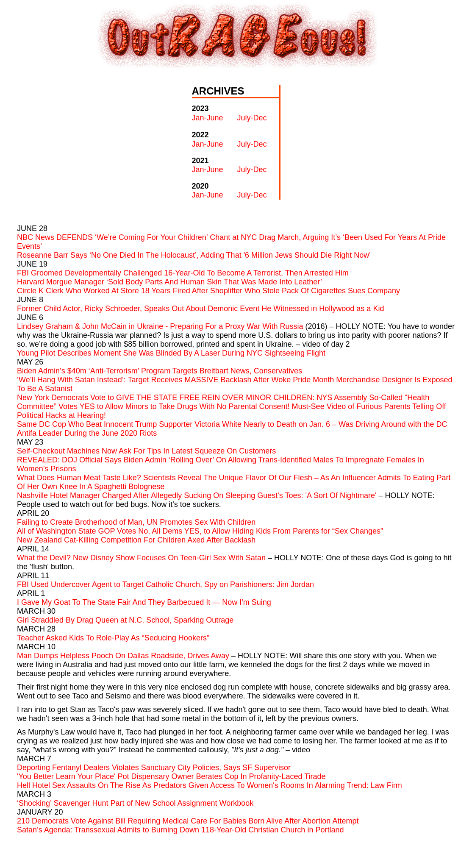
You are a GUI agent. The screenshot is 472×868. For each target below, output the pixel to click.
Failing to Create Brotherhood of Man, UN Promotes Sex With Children (136, 522)
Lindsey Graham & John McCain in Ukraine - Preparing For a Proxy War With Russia (160, 326)
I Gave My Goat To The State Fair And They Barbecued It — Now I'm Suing (144, 602)
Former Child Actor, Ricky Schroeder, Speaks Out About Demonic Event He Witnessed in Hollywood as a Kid (200, 309)
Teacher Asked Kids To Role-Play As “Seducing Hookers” (113, 638)
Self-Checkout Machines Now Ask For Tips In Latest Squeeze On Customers (146, 451)
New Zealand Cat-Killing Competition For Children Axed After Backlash (136, 540)
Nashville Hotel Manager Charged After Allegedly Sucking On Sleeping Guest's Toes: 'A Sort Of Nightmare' (197, 495)
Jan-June (208, 118)
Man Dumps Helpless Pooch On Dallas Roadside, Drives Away (123, 656)
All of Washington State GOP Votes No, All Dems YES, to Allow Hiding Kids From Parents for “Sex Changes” (200, 531)
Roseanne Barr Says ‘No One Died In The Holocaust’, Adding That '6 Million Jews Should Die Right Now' (194, 255)
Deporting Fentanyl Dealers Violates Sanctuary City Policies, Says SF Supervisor (154, 768)
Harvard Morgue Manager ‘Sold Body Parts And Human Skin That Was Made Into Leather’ (169, 282)
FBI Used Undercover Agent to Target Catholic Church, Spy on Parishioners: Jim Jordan (165, 584)
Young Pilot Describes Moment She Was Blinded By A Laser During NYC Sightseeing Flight (171, 353)
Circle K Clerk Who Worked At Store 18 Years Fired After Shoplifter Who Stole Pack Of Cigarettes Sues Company (208, 291)
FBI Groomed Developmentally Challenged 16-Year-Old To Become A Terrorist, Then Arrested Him (183, 273)
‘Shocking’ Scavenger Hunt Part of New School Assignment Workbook (135, 803)
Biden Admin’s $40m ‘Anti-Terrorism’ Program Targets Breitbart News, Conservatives (160, 371)
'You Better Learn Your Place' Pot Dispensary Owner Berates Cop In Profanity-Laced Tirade (171, 776)
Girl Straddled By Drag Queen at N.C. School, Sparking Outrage (125, 620)
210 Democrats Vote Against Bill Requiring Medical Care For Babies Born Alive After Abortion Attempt (188, 821)
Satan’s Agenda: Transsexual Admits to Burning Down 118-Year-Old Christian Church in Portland (180, 830)
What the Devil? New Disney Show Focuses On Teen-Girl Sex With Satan (141, 558)
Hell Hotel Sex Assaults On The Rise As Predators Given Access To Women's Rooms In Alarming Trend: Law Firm (210, 785)
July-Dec (252, 118)
